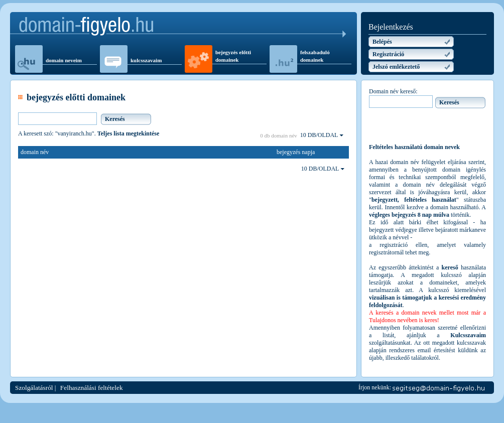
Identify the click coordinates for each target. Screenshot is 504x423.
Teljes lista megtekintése (129, 133)
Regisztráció (388, 54)
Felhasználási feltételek (92, 388)
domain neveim (64, 60)
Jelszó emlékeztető (396, 67)
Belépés (382, 42)
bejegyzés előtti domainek (233, 56)
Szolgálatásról (34, 388)
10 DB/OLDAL (322, 135)
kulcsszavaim (146, 60)
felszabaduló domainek (315, 56)
